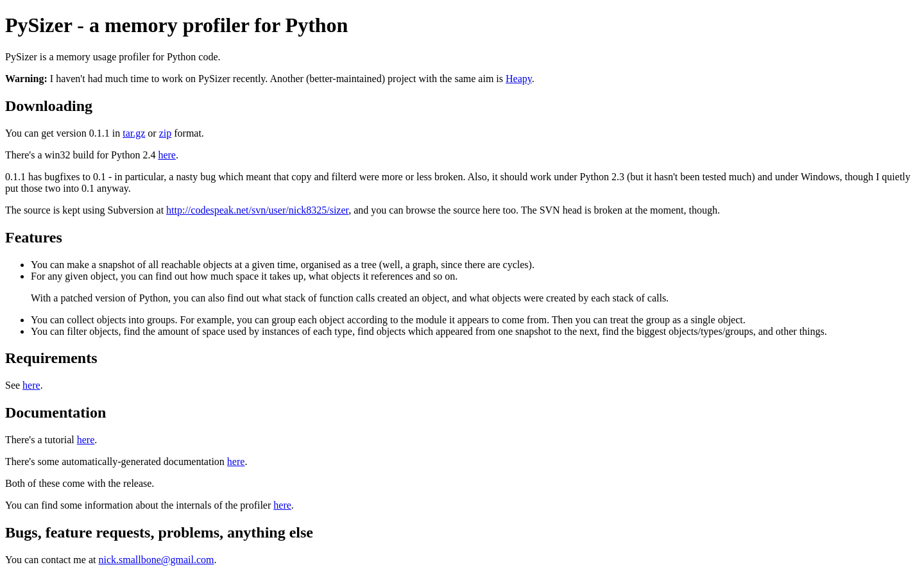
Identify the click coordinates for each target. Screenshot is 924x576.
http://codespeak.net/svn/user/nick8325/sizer (257, 210)
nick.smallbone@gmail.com (156, 560)
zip (166, 133)
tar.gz (134, 133)
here (167, 155)
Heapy (519, 79)
